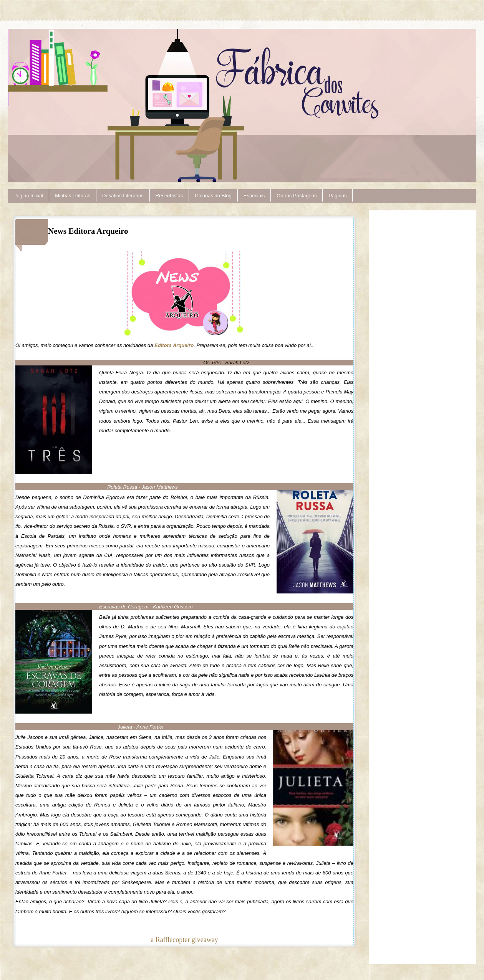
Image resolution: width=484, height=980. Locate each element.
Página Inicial (28, 196)
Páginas (337, 196)
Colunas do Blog (213, 196)
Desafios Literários (123, 196)
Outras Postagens (297, 196)
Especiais (254, 196)
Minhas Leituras (73, 196)
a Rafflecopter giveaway (184, 940)
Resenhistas (169, 196)
